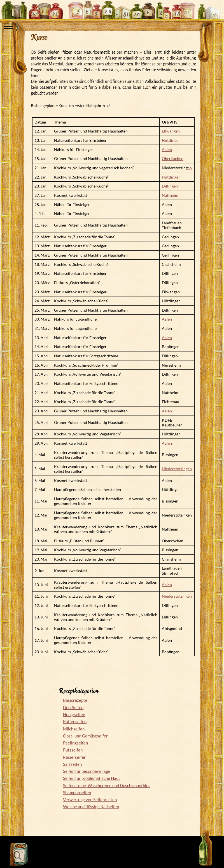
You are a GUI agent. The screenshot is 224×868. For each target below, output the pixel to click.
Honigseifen (74, 714)
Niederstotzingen (177, 469)
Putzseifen (73, 750)
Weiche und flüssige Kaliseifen (91, 807)
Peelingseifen (75, 743)
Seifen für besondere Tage (87, 771)
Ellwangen (171, 131)
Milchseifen (74, 729)
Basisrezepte (75, 700)
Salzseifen (72, 764)
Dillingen (170, 186)
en (190, 168)
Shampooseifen (77, 792)
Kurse (39, 38)
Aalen (167, 149)
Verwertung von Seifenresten (90, 800)
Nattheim (170, 195)
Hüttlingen (171, 140)
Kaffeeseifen (75, 721)
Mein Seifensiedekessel (112, 7)
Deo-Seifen (73, 707)
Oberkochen (173, 158)
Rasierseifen (75, 757)
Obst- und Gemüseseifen (86, 736)
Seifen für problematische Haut (92, 778)
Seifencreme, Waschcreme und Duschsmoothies (107, 785)
